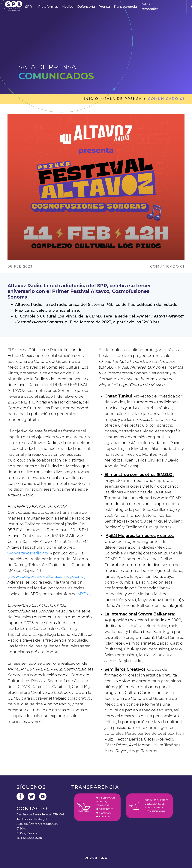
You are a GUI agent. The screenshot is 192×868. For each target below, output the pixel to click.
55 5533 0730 (33, 838)
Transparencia (125, 7)
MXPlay (84, 594)
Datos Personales (150, 6)
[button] (28, 7)
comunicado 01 (166, 99)
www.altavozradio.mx (28, 553)
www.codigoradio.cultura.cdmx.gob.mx (46, 576)
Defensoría (86, 7)
